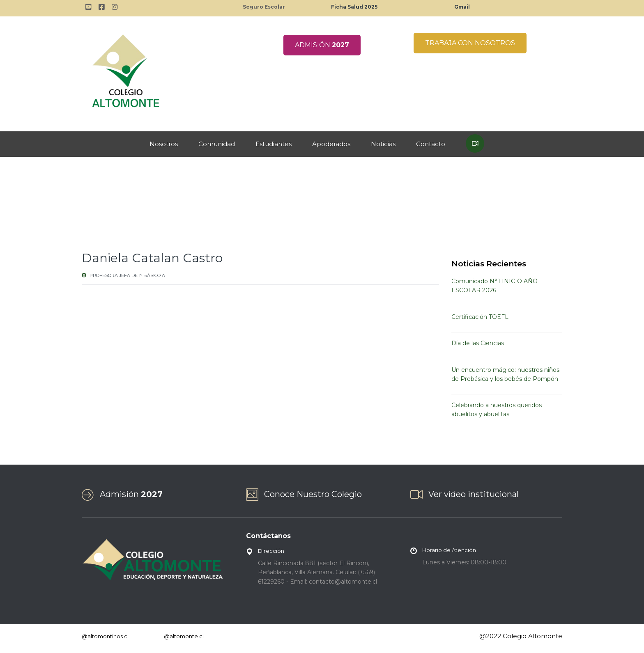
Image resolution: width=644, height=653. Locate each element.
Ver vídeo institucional (474, 494)
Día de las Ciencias (478, 343)
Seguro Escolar (264, 7)
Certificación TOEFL (480, 317)
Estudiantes (274, 144)
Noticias (383, 144)
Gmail (462, 7)
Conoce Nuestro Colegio (313, 494)
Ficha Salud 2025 (354, 7)
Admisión (131, 494)
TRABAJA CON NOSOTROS (470, 43)
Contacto (431, 144)
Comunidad (217, 144)
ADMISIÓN (322, 45)
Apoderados (331, 144)
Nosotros (164, 144)
